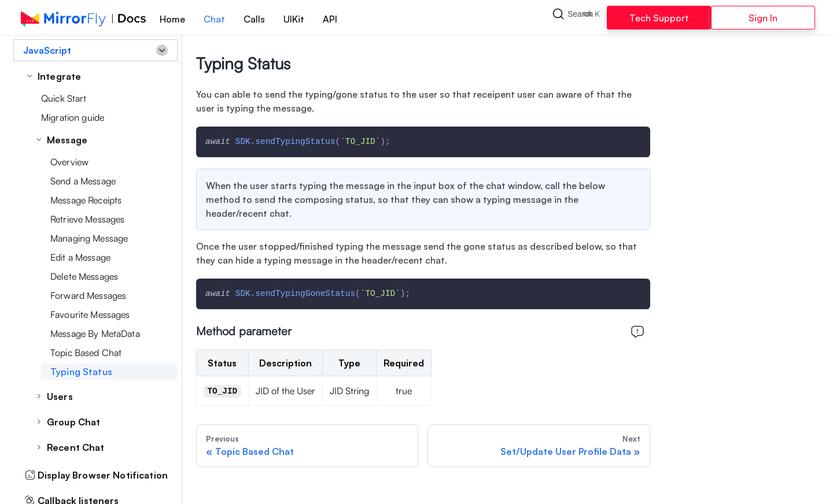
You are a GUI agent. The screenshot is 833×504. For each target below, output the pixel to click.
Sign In (763, 18)
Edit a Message (80, 257)
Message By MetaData (95, 333)
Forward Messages (88, 295)
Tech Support (659, 18)
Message (67, 140)
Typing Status (81, 372)
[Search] (579, 17)
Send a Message (83, 181)
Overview (69, 162)
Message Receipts (86, 200)
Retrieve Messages (87, 219)
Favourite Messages (90, 314)
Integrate (59, 76)
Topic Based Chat (86, 353)
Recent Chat (76, 447)
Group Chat (73, 422)
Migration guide (73, 117)
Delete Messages (84, 276)
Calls (254, 19)
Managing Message (89, 238)
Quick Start (64, 98)
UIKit (294, 19)
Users (60, 396)
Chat (214, 19)
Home (172, 19)
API (330, 19)
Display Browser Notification (96, 475)
